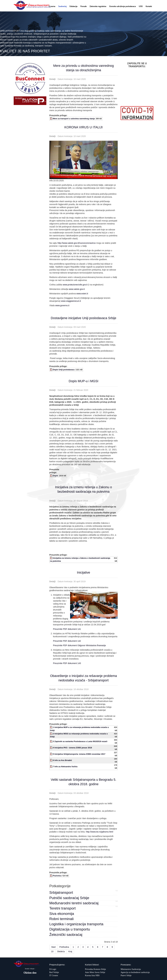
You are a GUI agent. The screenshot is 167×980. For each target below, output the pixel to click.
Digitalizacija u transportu (70, 929)
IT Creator (54, 975)
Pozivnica (57, 876)
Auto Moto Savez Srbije (95, 972)
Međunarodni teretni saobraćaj (74, 903)
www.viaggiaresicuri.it (71, 301)
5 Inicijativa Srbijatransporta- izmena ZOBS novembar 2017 (79, 754)
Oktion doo (30, 973)
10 (52, 951)
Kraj (70, 951)
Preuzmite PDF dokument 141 (67, 629)
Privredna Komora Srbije (95, 969)
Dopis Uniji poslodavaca (64, 370)
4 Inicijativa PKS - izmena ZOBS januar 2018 (72, 748)
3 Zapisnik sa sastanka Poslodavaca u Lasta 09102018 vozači (80, 741)
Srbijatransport (61, 892)
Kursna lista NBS (92, 975)
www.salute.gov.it (77, 289)
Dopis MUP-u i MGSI (83, 381)
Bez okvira (137, 91)
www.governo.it (62, 305)
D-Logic (53, 969)
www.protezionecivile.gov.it (75, 285)
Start (53, 947)
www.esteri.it (82, 294)
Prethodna (64, 947)
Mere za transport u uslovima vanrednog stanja (74, 119)
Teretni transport (62, 908)
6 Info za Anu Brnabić (62, 760)
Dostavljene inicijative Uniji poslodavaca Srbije (84, 318)
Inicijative (83, 573)
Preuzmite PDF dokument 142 (67, 641)
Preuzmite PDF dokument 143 (67, 663)
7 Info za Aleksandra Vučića (65, 767)
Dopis (55, 476)
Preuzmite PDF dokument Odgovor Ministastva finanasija (79, 645)
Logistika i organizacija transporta (76, 924)
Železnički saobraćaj (66, 935)
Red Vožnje (54, 972)
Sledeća (61, 951)
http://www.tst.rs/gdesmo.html (100, 832)
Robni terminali (61, 919)
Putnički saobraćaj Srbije (69, 898)
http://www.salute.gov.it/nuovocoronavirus (77, 243)
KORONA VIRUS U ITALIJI (83, 127)
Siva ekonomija (62, 914)
